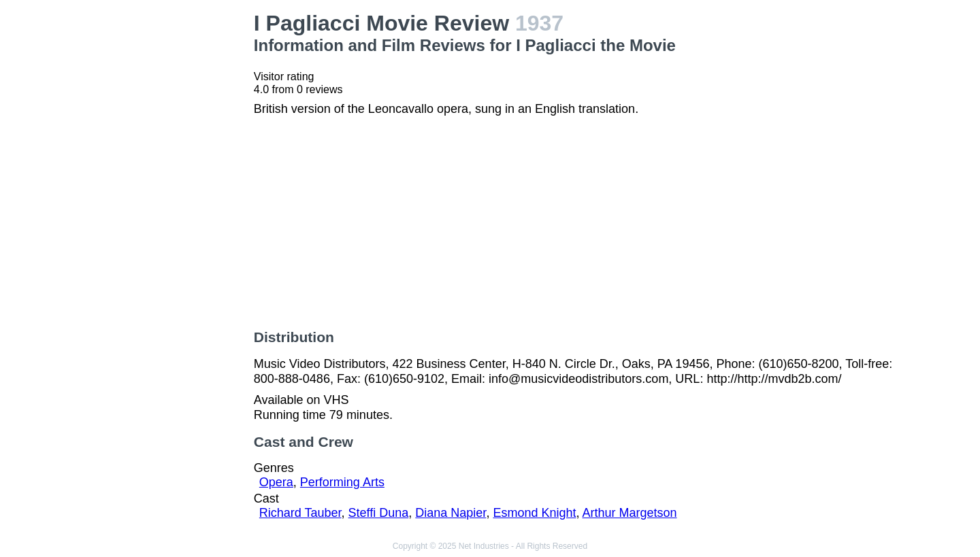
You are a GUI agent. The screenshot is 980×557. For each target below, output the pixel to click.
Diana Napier (451, 513)
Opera (276, 482)
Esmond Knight (534, 513)
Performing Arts (342, 482)
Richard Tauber (300, 513)
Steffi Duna (379, 513)
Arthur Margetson (629, 513)
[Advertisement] (170, 215)
